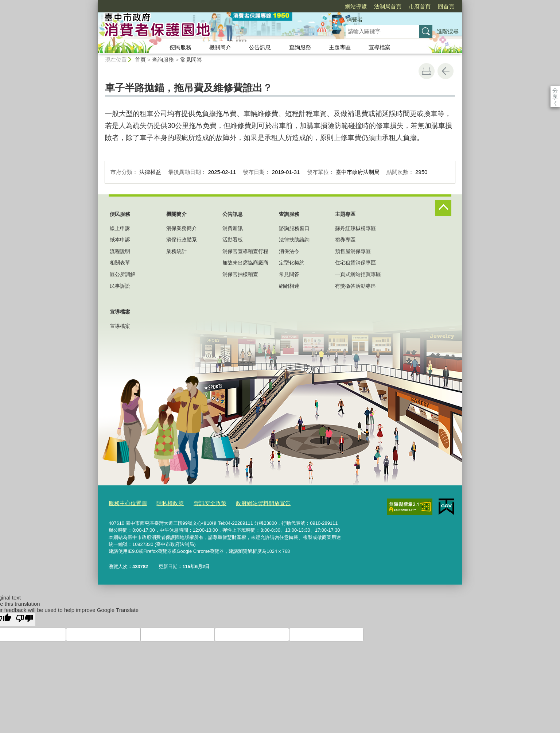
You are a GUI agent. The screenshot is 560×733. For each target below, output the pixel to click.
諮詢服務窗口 (294, 228)
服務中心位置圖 (125, 502)
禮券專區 (345, 240)
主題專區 (340, 47)
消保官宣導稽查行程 (245, 251)
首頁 (140, 60)
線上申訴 (120, 228)
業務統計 (176, 251)
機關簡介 (220, 47)
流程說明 (120, 251)
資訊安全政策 (199, 502)
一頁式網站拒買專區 (358, 274)
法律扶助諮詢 (294, 240)
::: (95, 3)
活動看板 (233, 240)
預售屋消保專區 (353, 251)
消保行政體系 (182, 240)
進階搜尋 (448, 31)
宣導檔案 (380, 47)
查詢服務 (300, 47)
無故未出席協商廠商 (245, 263)
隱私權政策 (163, 502)
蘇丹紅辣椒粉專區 (355, 228)
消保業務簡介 (182, 228)
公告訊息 (260, 47)
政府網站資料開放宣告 (246, 502)
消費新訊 (233, 228)
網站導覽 (314, 6)
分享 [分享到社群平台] (555, 91)
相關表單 (120, 263)
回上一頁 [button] (446, 71)
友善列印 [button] (427, 71)
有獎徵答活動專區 (355, 286)
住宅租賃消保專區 (355, 263)
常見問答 (191, 60)
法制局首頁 (346, 6)
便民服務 (180, 47)
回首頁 (404, 6)
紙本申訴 (120, 240)
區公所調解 (122, 274)
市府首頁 (378, 6)
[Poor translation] (24, 618)
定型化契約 (292, 263)
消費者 (355, 20)
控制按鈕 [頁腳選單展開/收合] (443, 208)
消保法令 (289, 251)
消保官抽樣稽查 (240, 274)
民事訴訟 (120, 286)
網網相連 (289, 286)
